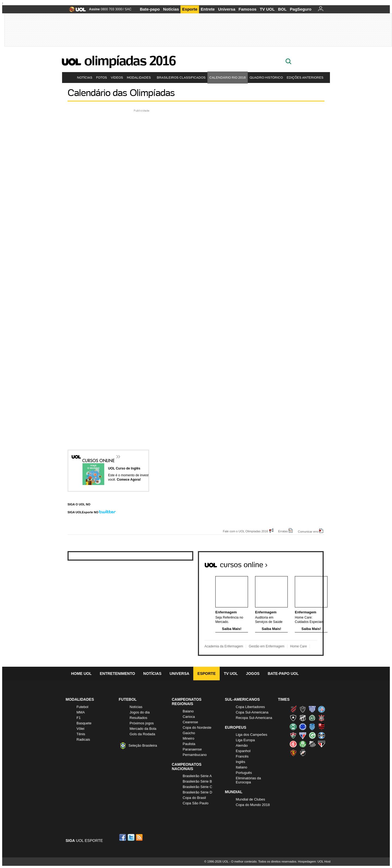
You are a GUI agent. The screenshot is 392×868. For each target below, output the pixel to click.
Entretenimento (117, 674)
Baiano (188, 711)
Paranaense (192, 749)
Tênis (81, 734)
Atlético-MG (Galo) (303, 709)
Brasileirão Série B (197, 781)
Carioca (189, 717)
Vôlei (80, 729)
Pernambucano (195, 755)
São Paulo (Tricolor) (321, 744)
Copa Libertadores (250, 707)
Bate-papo (150, 9)
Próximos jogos (142, 723)
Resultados (138, 718)
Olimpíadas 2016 (130, 61)
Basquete (84, 723)
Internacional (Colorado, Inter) (293, 744)
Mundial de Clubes (250, 799)
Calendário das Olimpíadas (121, 93)
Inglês (241, 762)
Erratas (283, 531)
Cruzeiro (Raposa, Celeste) (303, 727)
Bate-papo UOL (283, 674)
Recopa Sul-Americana (254, 718)
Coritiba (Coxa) (293, 727)
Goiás (312, 735)
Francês (242, 756)
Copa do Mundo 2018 (253, 805)
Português (244, 773)
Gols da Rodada (142, 734)
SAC (128, 9)
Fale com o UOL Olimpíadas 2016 (246, 531)
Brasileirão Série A (197, 776)
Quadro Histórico (266, 77)
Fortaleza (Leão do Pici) (303, 735)
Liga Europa (245, 740)
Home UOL (81, 674)
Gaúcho (189, 733)
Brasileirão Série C (197, 787)
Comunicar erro (308, 531)
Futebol (82, 707)
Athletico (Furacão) (293, 709)
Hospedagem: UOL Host (314, 861)
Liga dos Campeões (252, 735)
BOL (282, 9)
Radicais (83, 739)
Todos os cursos (305, 563)
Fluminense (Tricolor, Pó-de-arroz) (293, 735)
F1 (79, 718)
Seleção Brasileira (143, 745)
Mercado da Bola (143, 729)
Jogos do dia (140, 712)
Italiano (241, 767)
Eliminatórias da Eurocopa (248, 780)
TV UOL (267, 9)
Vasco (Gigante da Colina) (303, 753)
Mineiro (189, 738)
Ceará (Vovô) (303, 718)
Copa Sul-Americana (252, 712)
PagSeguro (301, 9)
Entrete (208, 9)
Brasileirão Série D (197, 792)
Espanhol (243, 751)
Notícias (171, 9)
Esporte (190, 9)
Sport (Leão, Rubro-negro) (293, 753)
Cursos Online (99, 457)
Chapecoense (312, 718)
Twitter (131, 837)
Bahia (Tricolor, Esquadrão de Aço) (321, 709)
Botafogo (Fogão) (293, 718)
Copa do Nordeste (197, 728)
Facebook (123, 837)
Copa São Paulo (196, 803)
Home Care (298, 646)
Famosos (247, 9)
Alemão (242, 745)
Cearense (190, 722)
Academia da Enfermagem (224, 646)
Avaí (312, 709)
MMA (81, 712)
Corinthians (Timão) (321, 718)
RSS (140, 837)
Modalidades (140, 77)
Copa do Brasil (194, 798)
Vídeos (117, 77)
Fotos (102, 77)
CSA (312, 727)
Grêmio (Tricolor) (321, 735)
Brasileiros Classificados (181, 77)
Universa (227, 9)
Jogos (253, 674)
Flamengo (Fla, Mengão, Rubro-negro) (321, 727)
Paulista (189, 744)
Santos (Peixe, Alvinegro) (312, 744)
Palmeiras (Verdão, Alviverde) (303, 744)
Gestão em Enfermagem (267, 646)
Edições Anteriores (306, 77)
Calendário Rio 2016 (228, 77)
